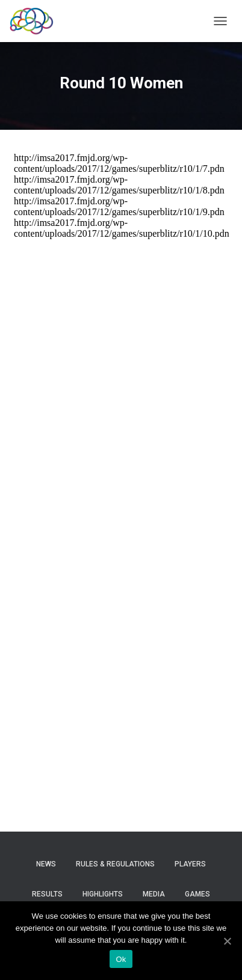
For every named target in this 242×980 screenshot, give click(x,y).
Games (197, 894)
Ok (121, 959)
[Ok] (227, 941)
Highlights (103, 894)
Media (154, 894)
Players (190, 864)
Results (47, 894)
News (46, 864)
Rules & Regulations (115, 864)
